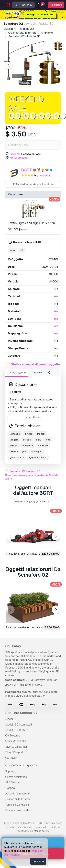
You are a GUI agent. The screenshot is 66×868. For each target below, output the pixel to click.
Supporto (11, 771)
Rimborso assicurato (17, 810)
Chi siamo (13, 646)
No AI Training (19, 158)
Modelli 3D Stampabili (19, 725)
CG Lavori (11, 758)
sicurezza (43, 446)
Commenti (36, 373)
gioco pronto (17, 457)
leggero (14, 440)
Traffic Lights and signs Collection (31, 223)
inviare (28, 434)
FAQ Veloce (12, 782)
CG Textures (13, 736)
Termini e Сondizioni (17, 805)
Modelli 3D (12, 719)
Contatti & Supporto (21, 765)
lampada (15, 434)
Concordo (38, 861)
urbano (14, 452)
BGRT (27, 170)
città (38, 440)
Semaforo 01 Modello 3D (25, 471)
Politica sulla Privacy (18, 799)
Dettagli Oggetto (17, 373)
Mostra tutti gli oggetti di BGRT (33, 502)
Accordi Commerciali (18, 794)
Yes (56, 296)
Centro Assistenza (16, 777)
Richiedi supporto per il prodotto (33, 184)
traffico (41, 434)
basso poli (36, 452)
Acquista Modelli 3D (21, 713)
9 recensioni (44, 176)
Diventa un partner (16, 747)
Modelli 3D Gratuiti (16, 730)
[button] (56, 536)
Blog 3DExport (14, 752)
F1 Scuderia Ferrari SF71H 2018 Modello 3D (30, 554)
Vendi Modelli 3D (15, 741)
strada (27, 440)
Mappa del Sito (42, 831)
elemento (28, 446)
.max (13, 250)
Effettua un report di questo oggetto (35, 364)
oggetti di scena (38, 457)
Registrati (56, 5)
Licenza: (15, 154)
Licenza (10, 788)
